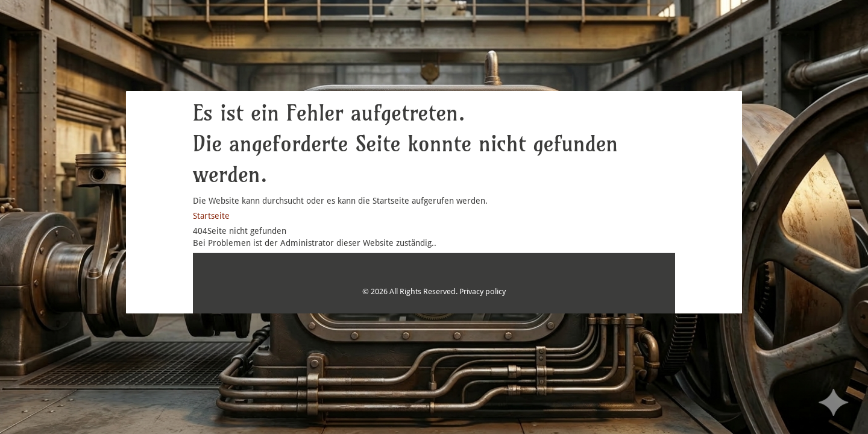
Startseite (211, 216)
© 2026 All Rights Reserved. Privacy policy (434, 291)
